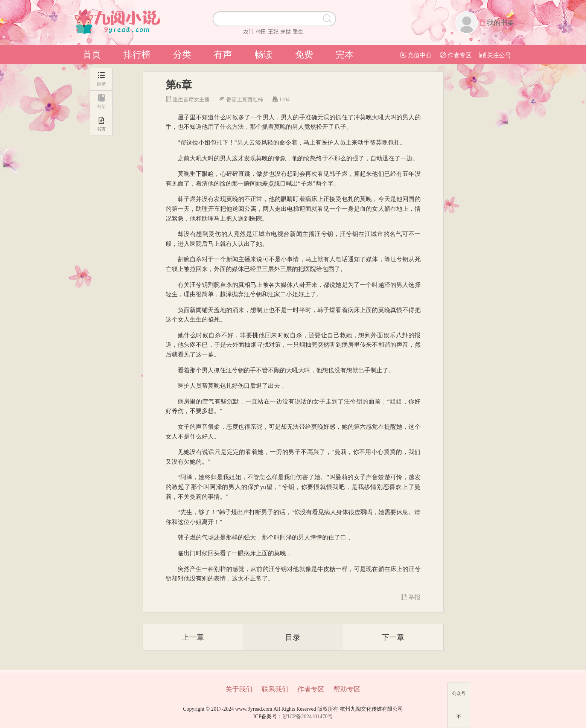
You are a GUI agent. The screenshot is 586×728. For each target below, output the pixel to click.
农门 (248, 32)
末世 (286, 32)
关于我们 (239, 689)
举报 (411, 597)
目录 (293, 637)
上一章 (193, 637)
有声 (223, 55)
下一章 (393, 637)
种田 (261, 32)
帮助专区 (347, 689)
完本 (345, 55)
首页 (92, 55)
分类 (182, 55)
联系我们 (275, 689)
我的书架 (501, 23)
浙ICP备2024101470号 (308, 717)
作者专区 (456, 55)
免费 (304, 55)
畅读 (263, 55)
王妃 (273, 32)
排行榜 (137, 55)
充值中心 (416, 55)
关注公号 (495, 55)
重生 (298, 32)
